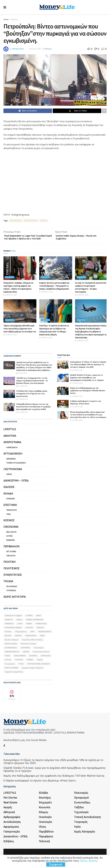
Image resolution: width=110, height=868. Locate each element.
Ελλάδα (8, 498)
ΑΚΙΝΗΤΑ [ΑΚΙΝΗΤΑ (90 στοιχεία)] (9, 624)
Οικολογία (11, 560)
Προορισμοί (12, 591)
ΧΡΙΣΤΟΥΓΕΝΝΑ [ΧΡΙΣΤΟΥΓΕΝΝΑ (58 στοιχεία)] (11, 672)
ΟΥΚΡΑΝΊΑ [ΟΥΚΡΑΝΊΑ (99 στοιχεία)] (25, 652)
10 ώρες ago (22, 417)
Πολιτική (9, 566)
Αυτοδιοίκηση (13, 458)
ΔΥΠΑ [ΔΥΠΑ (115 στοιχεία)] (20, 628)
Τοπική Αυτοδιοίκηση (16, 467)
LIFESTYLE (10, 434)
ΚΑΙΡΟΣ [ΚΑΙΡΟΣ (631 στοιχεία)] (18, 640)
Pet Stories (11, 556)
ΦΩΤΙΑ (44, 221)
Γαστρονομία (13, 473)
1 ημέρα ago (22, 404)
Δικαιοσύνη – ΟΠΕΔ (16, 485)
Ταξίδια (8, 586)
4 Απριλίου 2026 (10, 299)
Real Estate (11, 536)
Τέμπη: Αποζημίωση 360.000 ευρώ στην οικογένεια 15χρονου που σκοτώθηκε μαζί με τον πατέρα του (20, 333)
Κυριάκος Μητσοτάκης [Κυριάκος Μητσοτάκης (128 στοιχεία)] (33, 644)
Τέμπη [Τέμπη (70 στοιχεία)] (40, 664)
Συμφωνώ (56, 864)
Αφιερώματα (12, 452)
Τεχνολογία (12, 514)
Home (6, 19)
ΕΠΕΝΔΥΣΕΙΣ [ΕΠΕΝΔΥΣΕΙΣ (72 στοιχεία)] (41, 628)
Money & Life (18, 49)
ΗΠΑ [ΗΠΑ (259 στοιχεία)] (33, 636)
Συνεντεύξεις (13, 579)
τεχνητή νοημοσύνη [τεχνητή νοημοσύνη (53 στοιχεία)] (14, 676)
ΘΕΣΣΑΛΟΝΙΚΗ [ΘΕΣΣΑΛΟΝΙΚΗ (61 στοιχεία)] (45, 636)
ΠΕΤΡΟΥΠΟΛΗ (31, 221)
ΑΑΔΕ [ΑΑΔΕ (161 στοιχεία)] (39, 620)
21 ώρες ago (22, 391)
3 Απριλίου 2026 (10, 339)
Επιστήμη (10, 509)
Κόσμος (9, 525)
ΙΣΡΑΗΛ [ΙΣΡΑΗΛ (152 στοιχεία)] (8, 640)
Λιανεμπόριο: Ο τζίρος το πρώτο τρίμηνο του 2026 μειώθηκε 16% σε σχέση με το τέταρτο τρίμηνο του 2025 (88, 369)
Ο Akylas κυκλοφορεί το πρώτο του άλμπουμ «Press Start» (86, 407)
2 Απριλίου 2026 (82, 345)
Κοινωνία (11, 503)
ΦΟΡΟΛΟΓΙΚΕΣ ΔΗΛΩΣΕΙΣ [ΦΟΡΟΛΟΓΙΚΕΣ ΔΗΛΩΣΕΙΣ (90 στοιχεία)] (39, 668)
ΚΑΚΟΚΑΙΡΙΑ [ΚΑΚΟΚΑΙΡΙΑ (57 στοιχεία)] (31, 640)
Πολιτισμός (11, 573)
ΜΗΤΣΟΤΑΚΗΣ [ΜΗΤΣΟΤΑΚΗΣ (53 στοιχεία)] (11, 648)
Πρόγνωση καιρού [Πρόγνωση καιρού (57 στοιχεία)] (41, 656)
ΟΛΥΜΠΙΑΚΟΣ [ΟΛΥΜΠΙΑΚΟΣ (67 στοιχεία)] (11, 652)
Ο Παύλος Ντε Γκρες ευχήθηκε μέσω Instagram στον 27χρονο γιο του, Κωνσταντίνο (32, 398)
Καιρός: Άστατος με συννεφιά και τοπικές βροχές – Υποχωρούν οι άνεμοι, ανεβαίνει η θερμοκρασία (54, 290)
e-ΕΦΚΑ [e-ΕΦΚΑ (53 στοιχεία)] (29, 620)
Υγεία (8, 519)
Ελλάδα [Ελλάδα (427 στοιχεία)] (8, 636)
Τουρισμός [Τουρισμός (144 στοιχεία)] (10, 668)
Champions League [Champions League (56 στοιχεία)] (13, 620)
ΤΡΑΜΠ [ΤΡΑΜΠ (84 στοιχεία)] (30, 664)
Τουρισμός (11, 595)
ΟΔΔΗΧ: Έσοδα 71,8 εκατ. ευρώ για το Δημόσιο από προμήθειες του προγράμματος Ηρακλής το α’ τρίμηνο (87, 382)
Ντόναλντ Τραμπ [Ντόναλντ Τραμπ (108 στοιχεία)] (28, 648)
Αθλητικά (10, 440)
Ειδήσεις (14, 19)
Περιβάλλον (11, 551)
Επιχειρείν (10, 545)
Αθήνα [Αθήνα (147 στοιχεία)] (19, 624)
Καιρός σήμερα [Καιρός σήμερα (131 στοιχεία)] (12, 644)
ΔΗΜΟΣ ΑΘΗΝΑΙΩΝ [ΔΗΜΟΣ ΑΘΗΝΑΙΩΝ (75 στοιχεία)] (35, 624)
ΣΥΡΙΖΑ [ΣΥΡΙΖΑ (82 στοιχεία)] (8, 664)
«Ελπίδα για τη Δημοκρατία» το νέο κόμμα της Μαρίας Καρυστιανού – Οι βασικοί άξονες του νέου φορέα (32, 385)
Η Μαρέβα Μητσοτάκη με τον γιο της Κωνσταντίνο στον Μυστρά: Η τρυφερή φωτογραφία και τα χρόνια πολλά (33, 411)
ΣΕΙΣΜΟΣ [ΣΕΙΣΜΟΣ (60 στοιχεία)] (33, 660)
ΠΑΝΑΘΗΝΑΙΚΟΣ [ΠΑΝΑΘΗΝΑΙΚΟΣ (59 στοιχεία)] (12, 656)
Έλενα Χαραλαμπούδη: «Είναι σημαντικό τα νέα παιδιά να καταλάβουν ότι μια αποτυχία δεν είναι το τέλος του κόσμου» (88, 419)
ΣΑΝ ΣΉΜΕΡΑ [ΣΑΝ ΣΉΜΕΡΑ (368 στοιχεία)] (20, 660)
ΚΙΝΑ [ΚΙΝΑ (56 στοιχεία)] (42, 640)
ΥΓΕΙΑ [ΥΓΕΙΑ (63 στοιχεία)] (21, 668)
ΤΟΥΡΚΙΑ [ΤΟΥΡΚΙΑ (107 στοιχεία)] (19, 664)
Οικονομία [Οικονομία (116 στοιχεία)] (39, 652)
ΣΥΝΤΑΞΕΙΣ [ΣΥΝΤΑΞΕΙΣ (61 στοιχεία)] (46, 660)
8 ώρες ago (22, 378)
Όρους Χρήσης (89, 861)
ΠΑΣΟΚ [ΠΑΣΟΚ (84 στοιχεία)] (26, 656)
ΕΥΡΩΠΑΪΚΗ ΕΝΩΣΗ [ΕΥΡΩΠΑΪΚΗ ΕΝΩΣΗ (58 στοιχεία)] (13, 632)
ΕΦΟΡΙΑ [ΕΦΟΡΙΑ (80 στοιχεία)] (40, 632)
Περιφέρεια (11, 463)
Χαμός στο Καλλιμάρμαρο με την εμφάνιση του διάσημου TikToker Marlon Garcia (88, 395)
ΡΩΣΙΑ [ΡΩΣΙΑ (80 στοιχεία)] (8, 660)
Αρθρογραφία (12, 447)
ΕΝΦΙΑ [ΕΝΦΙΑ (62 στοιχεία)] (29, 628)
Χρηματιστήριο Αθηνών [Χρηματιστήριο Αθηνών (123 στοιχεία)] (33, 672)
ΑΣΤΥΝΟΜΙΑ (16, 221)
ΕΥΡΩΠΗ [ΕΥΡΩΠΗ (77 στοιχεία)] (29, 632)
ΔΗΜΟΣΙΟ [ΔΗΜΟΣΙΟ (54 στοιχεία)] (9, 628)
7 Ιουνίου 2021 (35, 49)
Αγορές (9, 541)
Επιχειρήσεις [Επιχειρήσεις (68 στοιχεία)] (21, 636)
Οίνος (9, 479)
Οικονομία (11, 531)
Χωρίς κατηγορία (15, 601)
